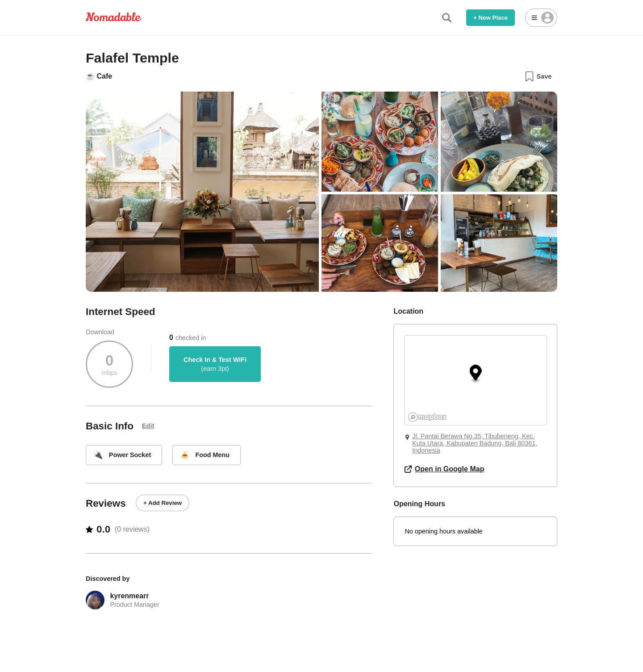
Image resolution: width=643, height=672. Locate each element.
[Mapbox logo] (427, 417)
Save (538, 76)
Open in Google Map (444, 469)
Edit (148, 426)
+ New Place (491, 18)
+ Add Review (163, 503)
